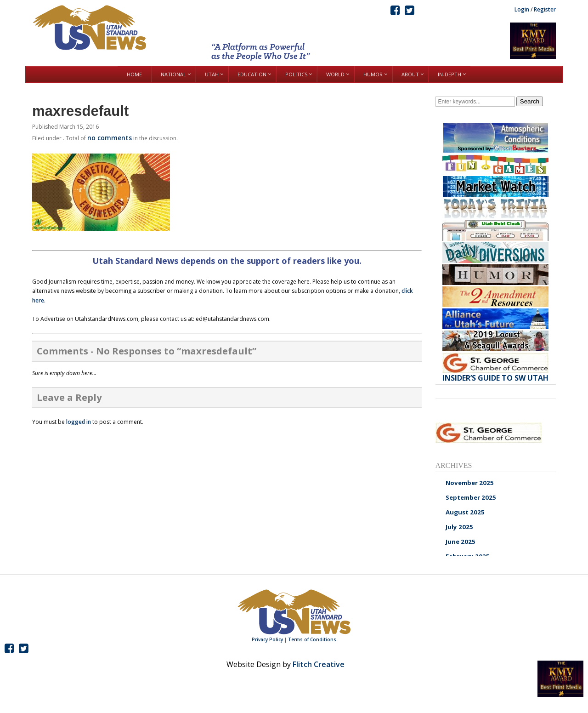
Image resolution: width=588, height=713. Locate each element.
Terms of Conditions (312, 639)
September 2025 (471, 497)
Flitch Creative (319, 664)
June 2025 (461, 542)
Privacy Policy (267, 639)
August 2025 (465, 512)
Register (545, 9)
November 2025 (470, 483)
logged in (79, 422)
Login (522, 9)
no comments (110, 138)
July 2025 (459, 527)
